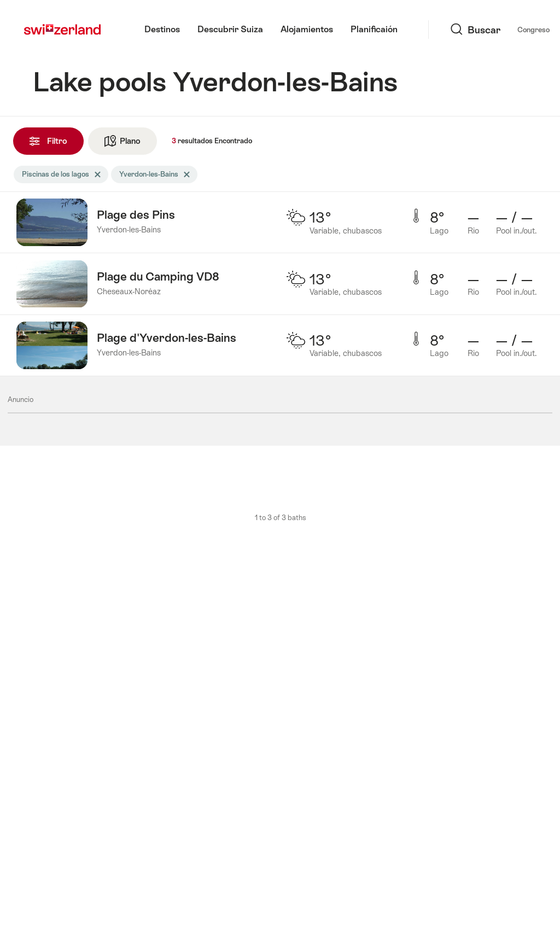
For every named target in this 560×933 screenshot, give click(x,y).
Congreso (450, 30)
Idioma (496, 29)
